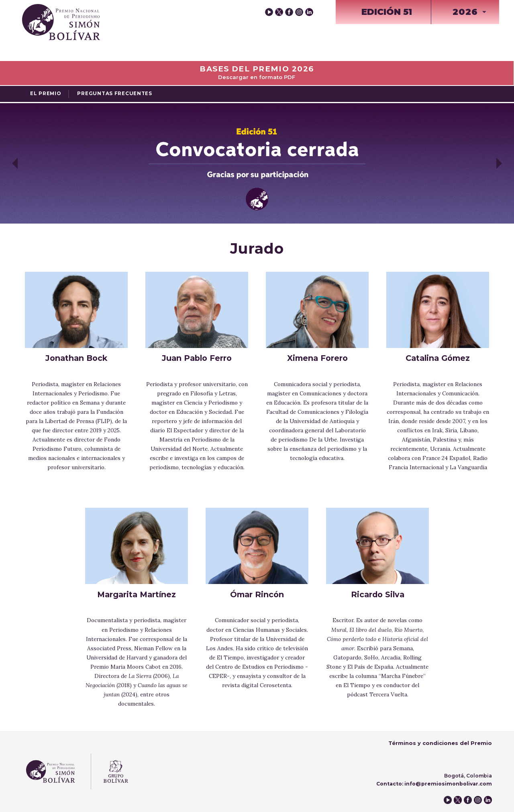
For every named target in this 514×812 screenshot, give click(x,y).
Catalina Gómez (438, 358)
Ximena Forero (317, 358)
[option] (257, 163)
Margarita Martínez (137, 594)
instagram (299, 12)
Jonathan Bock (76, 358)
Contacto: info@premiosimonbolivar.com (434, 784)
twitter (279, 12)
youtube (269, 12)
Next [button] (499, 163)
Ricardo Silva (378, 594)
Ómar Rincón (257, 594)
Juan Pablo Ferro (197, 358)
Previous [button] (15, 163)
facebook (289, 12)
